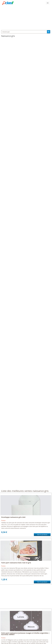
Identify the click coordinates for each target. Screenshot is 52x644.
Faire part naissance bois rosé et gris (16, 563)
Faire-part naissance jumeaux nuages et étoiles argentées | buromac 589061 (25, 634)
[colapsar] (48, 3)
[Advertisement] (26, 17)
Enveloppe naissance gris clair (13, 517)
